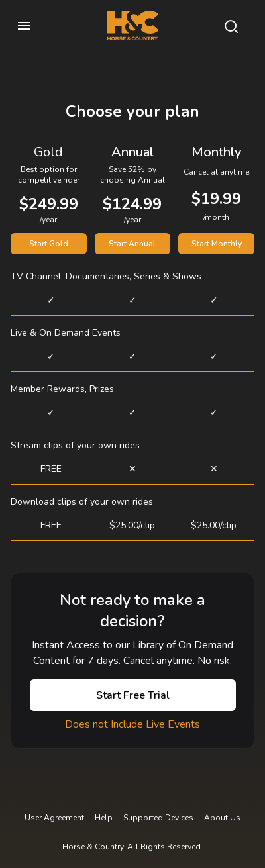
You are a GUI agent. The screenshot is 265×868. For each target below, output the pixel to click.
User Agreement (54, 818)
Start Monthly (217, 244)
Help (104, 818)
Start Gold (49, 244)
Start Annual (132, 244)
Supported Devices (158, 818)
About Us (222, 818)
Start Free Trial (133, 695)
